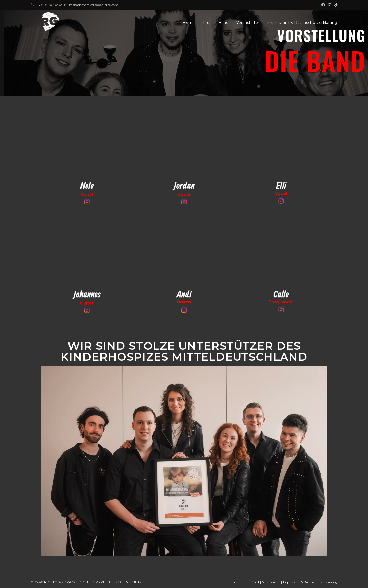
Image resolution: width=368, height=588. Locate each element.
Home (233, 582)
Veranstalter (271, 582)
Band (255, 582)
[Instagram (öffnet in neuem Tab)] (330, 5)
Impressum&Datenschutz (118, 582)
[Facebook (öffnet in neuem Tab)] (323, 5)
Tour (244, 582)
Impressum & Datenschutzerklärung (310, 582)
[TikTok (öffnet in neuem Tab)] (335, 5)
